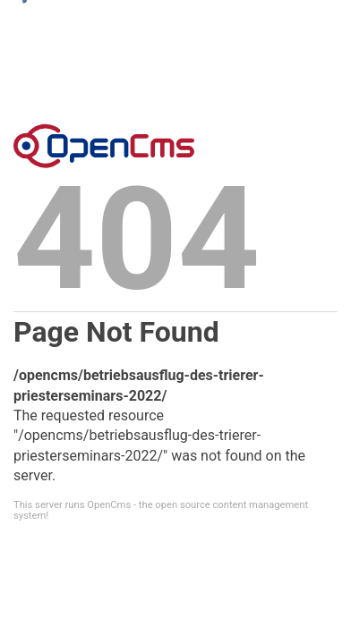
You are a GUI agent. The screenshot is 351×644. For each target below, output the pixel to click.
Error (104, 146)
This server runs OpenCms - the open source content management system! (161, 510)
